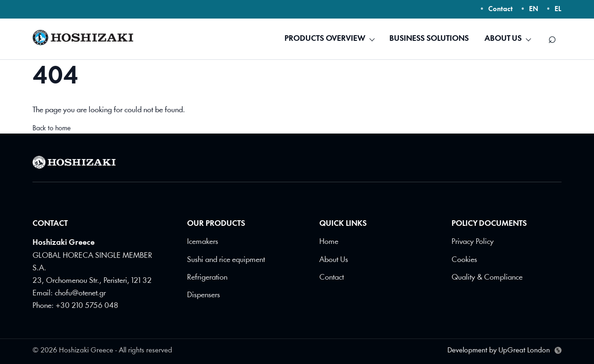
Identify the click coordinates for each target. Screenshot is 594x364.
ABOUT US (503, 39)
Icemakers (203, 242)
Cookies (464, 259)
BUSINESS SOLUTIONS (429, 39)
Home (329, 242)
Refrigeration (207, 277)
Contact (500, 10)
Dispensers (203, 295)
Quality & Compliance (487, 277)
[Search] (552, 39)
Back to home (52, 129)
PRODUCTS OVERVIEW (325, 39)
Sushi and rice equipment (226, 259)
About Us (334, 259)
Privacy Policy (473, 242)
